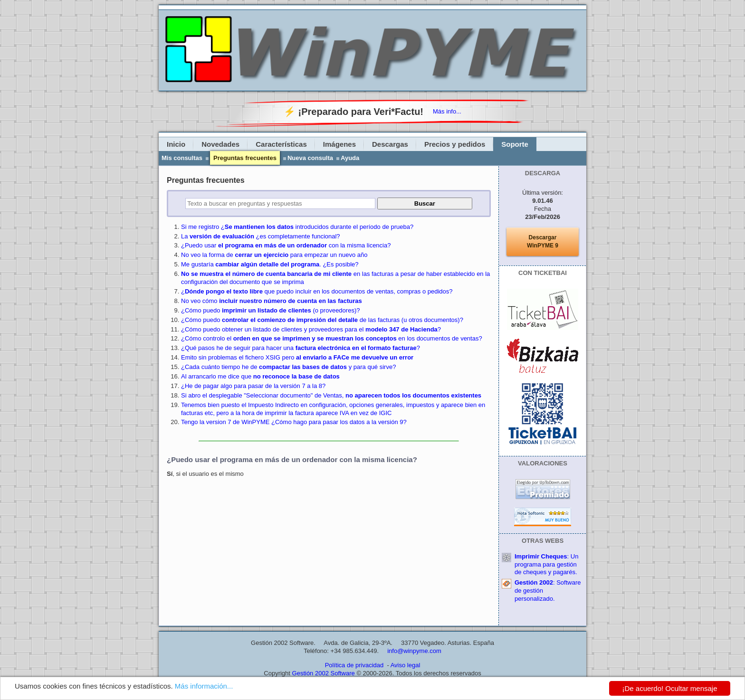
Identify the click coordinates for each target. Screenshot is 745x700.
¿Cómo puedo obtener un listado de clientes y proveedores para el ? (311, 329)
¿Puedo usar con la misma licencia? (286, 245)
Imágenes (339, 144)
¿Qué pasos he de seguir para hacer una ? (301, 348)
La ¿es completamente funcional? (261, 236)
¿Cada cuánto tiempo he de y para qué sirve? (288, 367)
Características (281, 144)
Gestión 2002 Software (324, 673)
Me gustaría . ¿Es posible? (270, 264)
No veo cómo (272, 301)
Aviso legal (406, 665)
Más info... (447, 111)
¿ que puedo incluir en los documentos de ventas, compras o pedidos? (317, 291)
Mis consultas (182, 158)
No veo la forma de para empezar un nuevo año (274, 255)
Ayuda (350, 158)
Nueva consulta (310, 158)
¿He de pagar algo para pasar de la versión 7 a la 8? (253, 386)
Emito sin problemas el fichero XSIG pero (297, 357)
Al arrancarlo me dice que (260, 376)
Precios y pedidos (455, 144)
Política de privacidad (354, 665)
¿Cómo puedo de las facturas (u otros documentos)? (322, 320)
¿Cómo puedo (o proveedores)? (270, 310)
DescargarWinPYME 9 (543, 241)
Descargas (390, 144)
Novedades (220, 144)
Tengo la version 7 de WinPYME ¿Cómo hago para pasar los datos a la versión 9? (294, 422)
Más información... (204, 686)
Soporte (515, 144)
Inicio (176, 144)
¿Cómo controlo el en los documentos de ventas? (332, 338)
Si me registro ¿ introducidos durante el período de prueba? (297, 227)
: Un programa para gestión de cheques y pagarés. (546, 564)
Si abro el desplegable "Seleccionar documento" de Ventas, (331, 395)
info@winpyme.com (414, 651)
